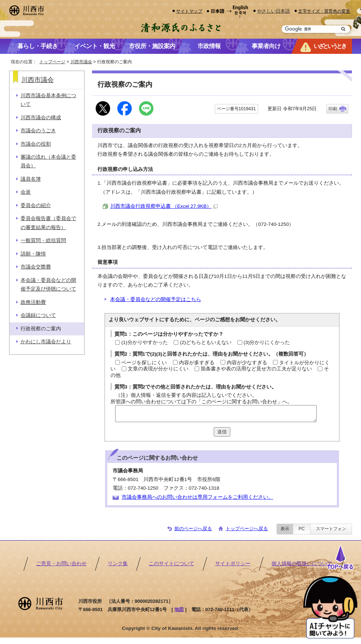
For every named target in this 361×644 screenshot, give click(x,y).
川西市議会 (81, 62)
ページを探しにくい (144, 363)
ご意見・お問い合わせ (61, 564)
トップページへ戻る (247, 529)
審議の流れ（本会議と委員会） (48, 161)
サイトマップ (189, 11)
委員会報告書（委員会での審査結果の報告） (48, 223)
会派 (26, 192)
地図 (179, 609)
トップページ (52, 62)
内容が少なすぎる (247, 363)
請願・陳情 (33, 254)
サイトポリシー (233, 564)
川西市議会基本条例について (48, 100)
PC (302, 529)
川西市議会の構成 (41, 118)
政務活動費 (33, 302)
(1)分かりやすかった (145, 342)
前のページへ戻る (193, 529)
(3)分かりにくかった (267, 342)
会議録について (38, 315)
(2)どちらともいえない (206, 342)
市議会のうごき (38, 131)
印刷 (333, 109)
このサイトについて (171, 564)
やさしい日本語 (273, 11)
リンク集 (118, 564)
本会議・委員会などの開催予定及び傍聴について (48, 285)
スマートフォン (331, 529)
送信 (222, 432)
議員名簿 (31, 179)
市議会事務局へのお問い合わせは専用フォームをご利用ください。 (197, 497)
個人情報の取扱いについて (302, 564)
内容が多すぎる (197, 363)
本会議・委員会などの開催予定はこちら (156, 299)
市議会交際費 (36, 267)
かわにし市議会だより (46, 342)
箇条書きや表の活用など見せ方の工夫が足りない (256, 369)
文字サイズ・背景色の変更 (324, 11)
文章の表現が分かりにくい (158, 369)
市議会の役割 (36, 144)
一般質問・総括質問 (43, 241)
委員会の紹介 (36, 205)
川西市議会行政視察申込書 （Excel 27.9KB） (164, 206)
